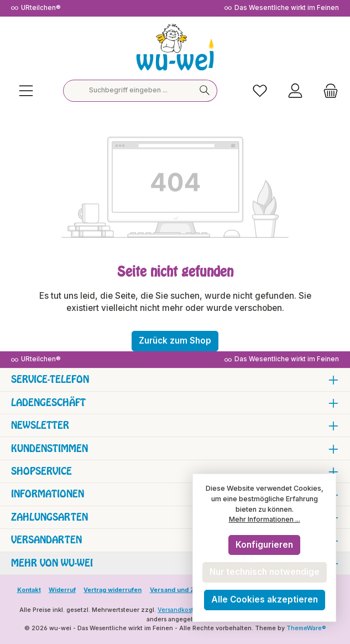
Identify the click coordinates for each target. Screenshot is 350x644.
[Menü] (26, 90)
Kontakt (29, 590)
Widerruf (62, 590)
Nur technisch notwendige (265, 572)
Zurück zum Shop (175, 341)
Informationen (48, 494)
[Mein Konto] (295, 90)
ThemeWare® (306, 628)
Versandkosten (179, 610)
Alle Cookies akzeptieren (265, 599)
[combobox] (128, 91)
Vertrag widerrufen (113, 590)
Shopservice (41, 471)
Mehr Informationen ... (265, 519)
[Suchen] (205, 91)
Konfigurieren (264, 545)
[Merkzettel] (260, 90)
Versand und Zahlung (182, 590)
